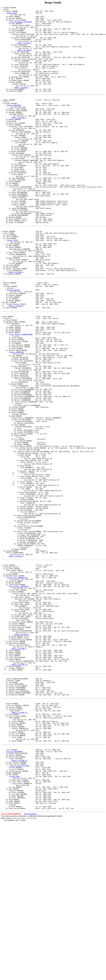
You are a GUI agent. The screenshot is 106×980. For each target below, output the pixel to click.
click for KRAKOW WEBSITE (11, 972)
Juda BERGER (11, 284)
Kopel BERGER (11, 123)
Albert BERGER (12, 12)
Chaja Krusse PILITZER (19, 915)
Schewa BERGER (12, 659)
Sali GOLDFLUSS (21, 53)
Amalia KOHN (12, 14)
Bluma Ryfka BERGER (17, 769)
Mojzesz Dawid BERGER (18, 418)
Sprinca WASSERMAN (15, 898)
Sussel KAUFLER (13, 346)
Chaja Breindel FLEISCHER (21, 25)
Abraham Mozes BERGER (15, 688)
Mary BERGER (11, 361)
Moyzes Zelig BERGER (17, 23)
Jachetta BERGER (16, 847)
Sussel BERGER (17, 752)
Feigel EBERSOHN (17, 420)
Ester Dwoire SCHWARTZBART (21, 399)
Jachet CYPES (12, 286)
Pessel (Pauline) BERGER (17, 320)
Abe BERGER (13, 926)
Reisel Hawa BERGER (17, 904)
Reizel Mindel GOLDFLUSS (25, 44)
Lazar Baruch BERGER (17, 913)
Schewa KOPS (15, 928)
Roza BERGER (17, 97)
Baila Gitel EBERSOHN (19, 701)
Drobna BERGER (15, 788)
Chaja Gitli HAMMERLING (17, 690)
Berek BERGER (14, 396)
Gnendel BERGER (15, 133)
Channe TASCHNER (14, 125)
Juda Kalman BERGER (17, 699)
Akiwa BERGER (11, 341)
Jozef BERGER (11, 896)
